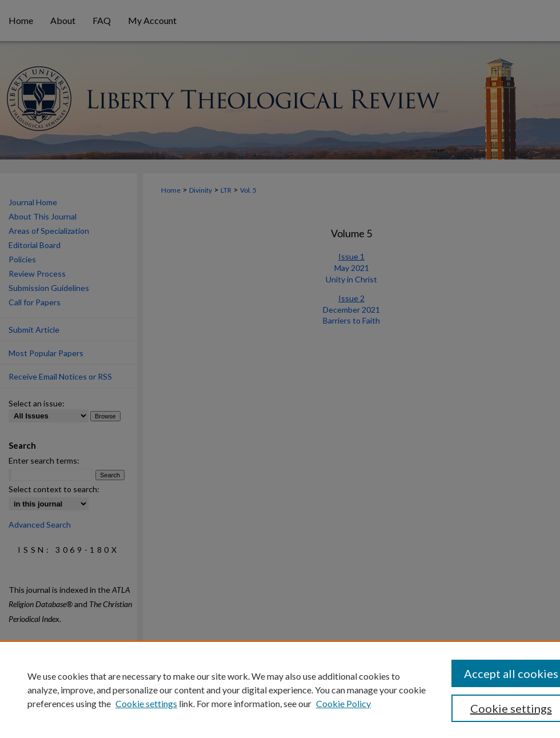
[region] (280, 689)
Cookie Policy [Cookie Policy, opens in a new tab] (343, 703)
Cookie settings (146, 703)
